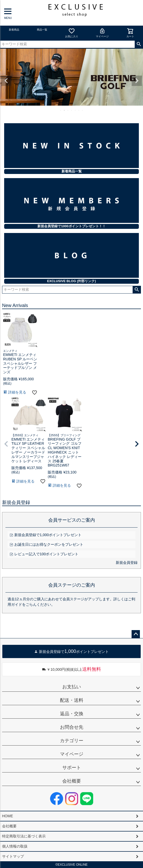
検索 (139, 44)
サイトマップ (13, 856)
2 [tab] (65, 110)
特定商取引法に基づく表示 (24, 836)
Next (137, 81)
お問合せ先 (72, 727)
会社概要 (72, 781)
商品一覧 (42, 30)
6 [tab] (79, 110)
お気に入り (72, 33)
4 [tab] (72, 110)
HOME (8, 816)
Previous (6, 81)
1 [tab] (61, 110)
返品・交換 (72, 714)
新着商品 (14, 30)
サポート (72, 768)
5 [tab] (76, 110)
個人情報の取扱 (15, 846)
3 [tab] (68, 110)
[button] (6, 444)
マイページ (102, 33)
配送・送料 (72, 700)
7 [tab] (83, 110)
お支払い (72, 687)
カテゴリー (72, 741)
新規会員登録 (127, 563)
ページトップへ (136, 634)
